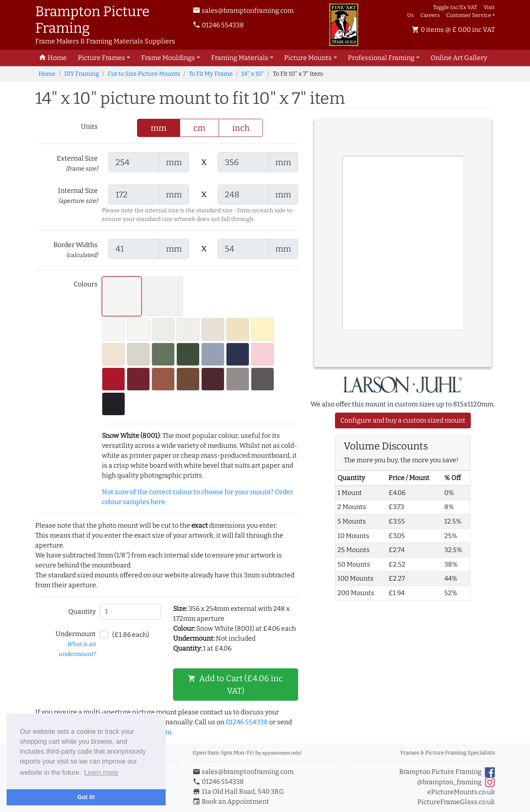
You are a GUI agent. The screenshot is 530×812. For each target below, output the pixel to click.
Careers (430, 15)
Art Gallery (459, 58)
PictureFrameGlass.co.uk (456, 802)
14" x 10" (253, 74)
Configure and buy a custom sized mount (403, 420)
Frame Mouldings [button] (168, 58)
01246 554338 (218, 25)
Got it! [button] (86, 797)
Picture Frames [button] (101, 58)
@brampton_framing (456, 782)
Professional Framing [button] (381, 58)
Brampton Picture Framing (447, 772)
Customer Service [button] (469, 15)
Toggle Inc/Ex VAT (455, 7)
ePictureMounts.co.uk (461, 792)
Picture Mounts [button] (308, 58)
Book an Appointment (231, 801)
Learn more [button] (101, 772)
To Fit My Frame (211, 74)
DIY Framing (82, 74)
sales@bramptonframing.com (243, 11)
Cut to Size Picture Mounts (144, 74)
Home (47, 74)
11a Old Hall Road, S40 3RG (238, 792)
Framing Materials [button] (240, 58)
